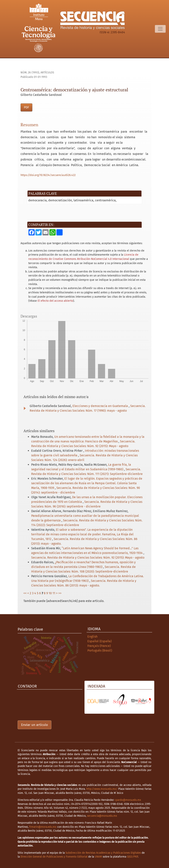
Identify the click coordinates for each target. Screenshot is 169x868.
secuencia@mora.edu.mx (102, 816)
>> (60, 593)
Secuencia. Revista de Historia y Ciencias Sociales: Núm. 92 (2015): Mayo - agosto (88, 558)
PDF (26, 107)
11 (54, 593)
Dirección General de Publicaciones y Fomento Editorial (54, 857)
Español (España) (100, 641)
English (92, 637)
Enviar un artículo (34, 725)
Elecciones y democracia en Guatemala (101, 406)
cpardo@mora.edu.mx (128, 800)
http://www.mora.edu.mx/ (102, 789)
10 (50, 593)
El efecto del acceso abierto (55, 301)
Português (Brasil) (100, 650)
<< (25, 593)
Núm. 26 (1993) (30, 73)
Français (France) (99, 646)
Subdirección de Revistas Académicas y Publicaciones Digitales (103, 853)
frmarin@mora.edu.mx (43, 827)
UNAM (98, 857)
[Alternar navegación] (160, 29)
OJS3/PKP (132, 857)
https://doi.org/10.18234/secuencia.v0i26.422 (48, 175)
